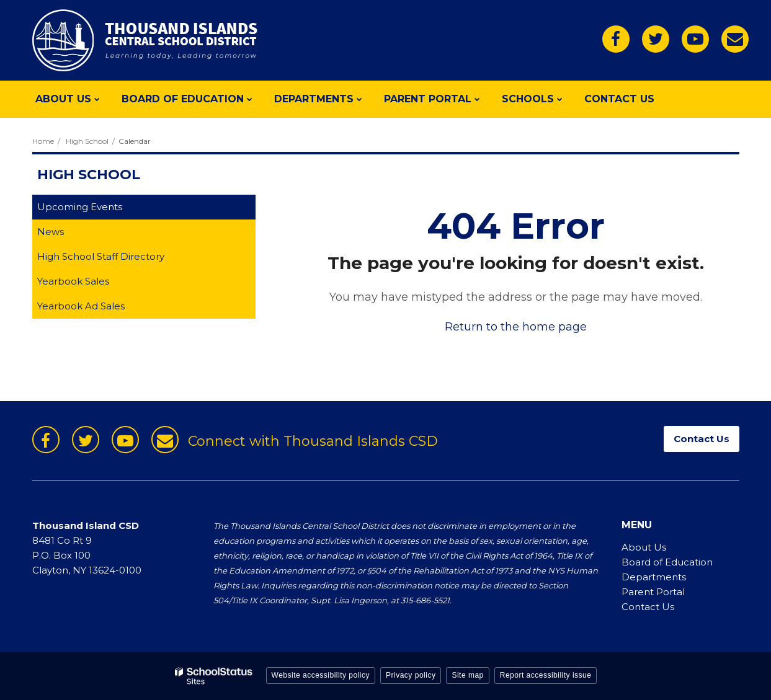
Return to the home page (516, 327)
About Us (644, 547)
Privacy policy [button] (411, 675)
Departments (654, 577)
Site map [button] (467, 675)
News (51, 232)
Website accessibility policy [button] (321, 675)
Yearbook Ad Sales (100, 308)
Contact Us (648, 607)
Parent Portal (653, 592)
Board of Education (667, 562)
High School (87, 141)
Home (43, 141)
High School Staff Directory (101, 256)
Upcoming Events (80, 207)
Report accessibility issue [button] (546, 675)
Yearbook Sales (93, 284)
